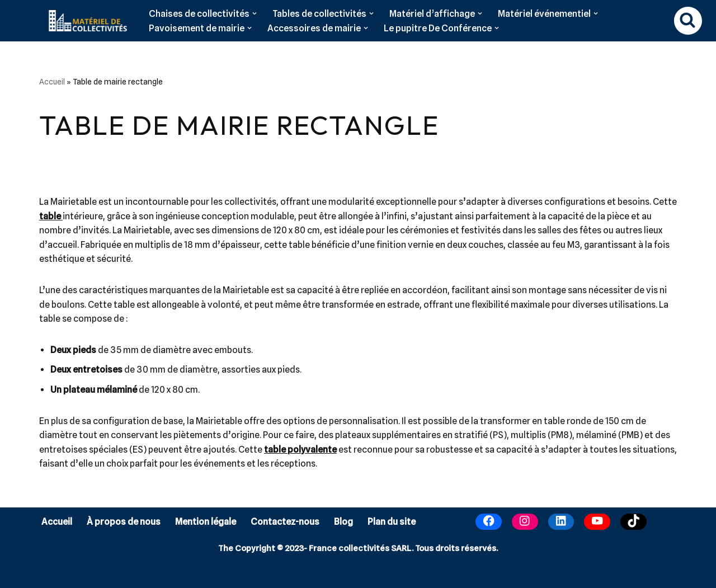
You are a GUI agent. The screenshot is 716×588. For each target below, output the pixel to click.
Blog (343, 522)
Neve (50, 574)
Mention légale (206, 522)
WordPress (134, 574)
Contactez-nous (285, 522)
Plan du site (392, 522)
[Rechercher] (688, 21)
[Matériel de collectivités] (85, 21)
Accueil (52, 82)
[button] (255, 13)
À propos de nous (124, 522)
